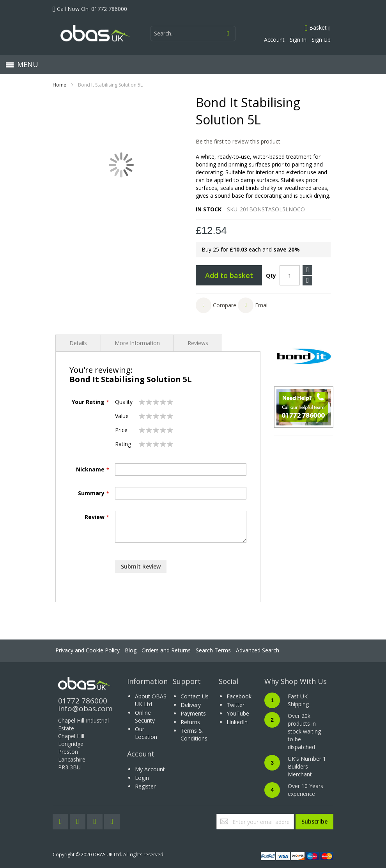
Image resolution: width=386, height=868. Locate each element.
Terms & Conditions (194, 734)
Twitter (235, 705)
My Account (150, 769)
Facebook (239, 696)
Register (145, 786)
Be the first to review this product (238, 141)
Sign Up (321, 40)
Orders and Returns (166, 650)
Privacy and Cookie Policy (88, 650)
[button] (216, 305)
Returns (190, 722)
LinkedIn (237, 722)
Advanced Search (258, 650)
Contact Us (195, 696)
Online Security (145, 717)
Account (274, 40)
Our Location (146, 733)
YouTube (238, 713)
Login (142, 778)
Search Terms (213, 650)
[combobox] (193, 34)
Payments (193, 713)
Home (59, 85)
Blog (131, 650)
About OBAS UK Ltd (151, 700)
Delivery (191, 705)
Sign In (298, 40)
